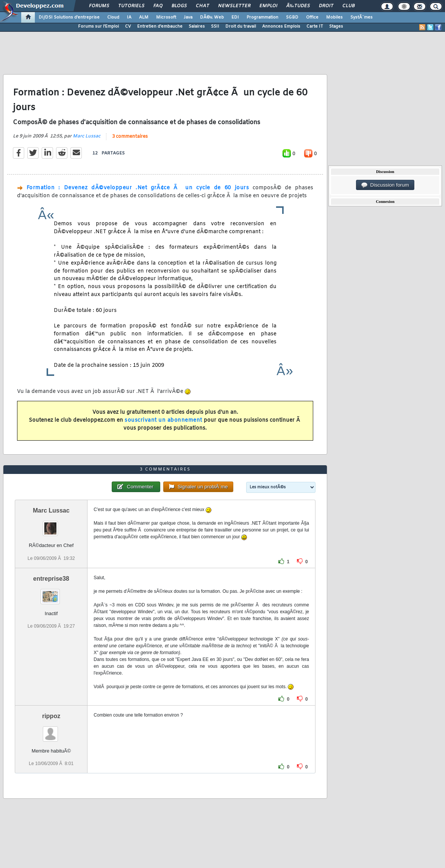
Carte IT (315, 26)
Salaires (197, 26)
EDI (235, 17)
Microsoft (166, 17)
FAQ (158, 6)
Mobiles (334, 17)
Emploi (268, 6)
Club (348, 6)
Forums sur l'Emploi (98, 26)
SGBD (292, 17)
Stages (336, 26)
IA (129, 17)
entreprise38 (51, 579)
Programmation (262, 17)
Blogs (179, 6)
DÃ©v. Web (212, 17)
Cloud (113, 17)
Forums (99, 6)
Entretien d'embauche (160, 26)
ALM (144, 17)
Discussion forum (385, 185)
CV (128, 26)
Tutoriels (131, 6)
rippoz (51, 716)
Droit (326, 6)
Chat (202, 6)
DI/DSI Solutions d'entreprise (69, 17)
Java (188, 17)
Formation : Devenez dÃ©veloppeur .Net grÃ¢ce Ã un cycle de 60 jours (138, 188)
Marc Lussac (87, 136)
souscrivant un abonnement (163, 420)
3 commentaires (130, 137)
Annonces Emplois (281, 26)
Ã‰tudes (298, 6)
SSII (215, 26)
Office (312, 17)
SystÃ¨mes (361, 17)
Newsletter (234, 6)
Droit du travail (241, 26)
